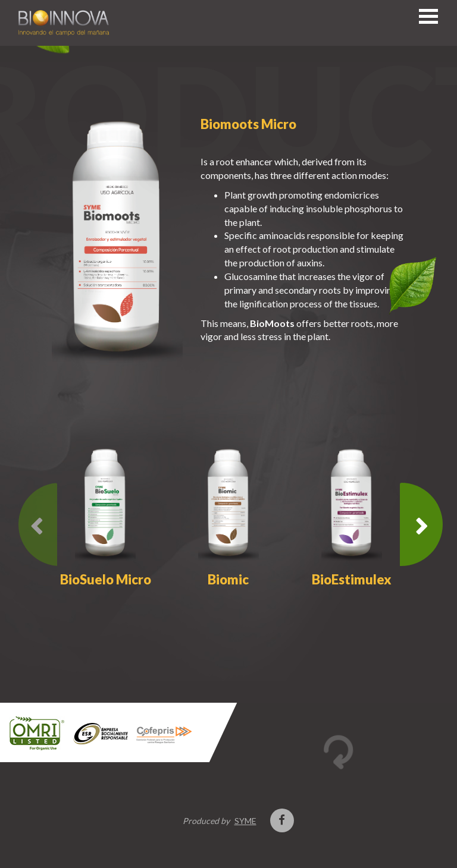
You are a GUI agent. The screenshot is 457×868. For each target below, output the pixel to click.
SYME (245, 821)
